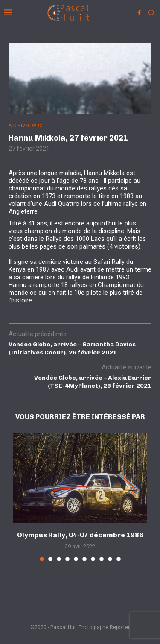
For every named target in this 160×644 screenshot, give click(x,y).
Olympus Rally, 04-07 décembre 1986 (80, 535)
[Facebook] (139, 13)
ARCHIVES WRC (25, 126)
